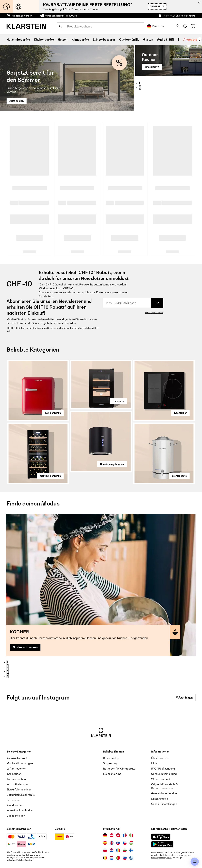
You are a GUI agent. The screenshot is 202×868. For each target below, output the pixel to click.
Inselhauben (14, 755)
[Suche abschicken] (61, 26)
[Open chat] (195, 862)
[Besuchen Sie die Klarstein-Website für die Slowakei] (118, 824)
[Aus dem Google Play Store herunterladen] (162, 826)
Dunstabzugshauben (112, 464)
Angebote (190, 40)
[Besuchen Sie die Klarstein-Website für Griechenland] (131, 840)
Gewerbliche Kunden (164, 775)
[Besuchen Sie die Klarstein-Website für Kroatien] (112, 832)
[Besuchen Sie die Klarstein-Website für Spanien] (105, 824)
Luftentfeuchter (16, 750)
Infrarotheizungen (18, 766)
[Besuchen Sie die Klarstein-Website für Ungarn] (131, 824)
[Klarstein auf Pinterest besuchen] (41, 861)
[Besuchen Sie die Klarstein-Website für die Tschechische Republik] (125, 824)
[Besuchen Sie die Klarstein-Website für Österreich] (112, 817)
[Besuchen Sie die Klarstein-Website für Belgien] (105, 840)
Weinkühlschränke (50, 476)
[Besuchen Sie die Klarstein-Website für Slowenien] (125, 840)
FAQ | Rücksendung (163, 750)
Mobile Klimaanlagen (20, 745)
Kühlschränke (53, 413)
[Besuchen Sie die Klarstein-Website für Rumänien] (118, 832)
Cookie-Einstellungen (164, 786)
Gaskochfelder (16, 797)
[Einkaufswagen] (193, 26)
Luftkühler (13, 782)
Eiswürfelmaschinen (19, 771)
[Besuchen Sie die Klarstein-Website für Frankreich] (125, 817)
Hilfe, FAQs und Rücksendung (180, 16)
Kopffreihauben (16, 761)
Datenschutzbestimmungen (175, 837)
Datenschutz (68, 861)
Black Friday (111, 740)
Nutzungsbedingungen (161, 839)
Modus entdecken (26, 574)
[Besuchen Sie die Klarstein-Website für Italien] (131, 817)
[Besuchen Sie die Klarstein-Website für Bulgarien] (125, 832)
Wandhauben (15, 787)
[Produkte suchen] (101, 26)
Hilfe (154, 745)
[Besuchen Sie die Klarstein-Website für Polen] (105, 832)
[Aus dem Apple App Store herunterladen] (161, 818)
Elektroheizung (112, 755)
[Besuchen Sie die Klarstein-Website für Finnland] (131, 832)
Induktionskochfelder (19, 792)
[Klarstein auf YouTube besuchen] (31, 861)
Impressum (99, 861)
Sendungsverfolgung (164, 755)
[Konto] (178, 26)
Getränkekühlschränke (21, 776)
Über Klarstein (160, 740)
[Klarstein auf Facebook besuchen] (20, 861)
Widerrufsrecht (161, 761)
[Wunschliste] (185, 26)
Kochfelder (180, 413)
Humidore (118, 401)
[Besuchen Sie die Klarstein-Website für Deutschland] (105, 817)
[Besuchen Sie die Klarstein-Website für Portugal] (118, 840)
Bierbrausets (179, 476)
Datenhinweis (159, 780)
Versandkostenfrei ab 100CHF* (62, 16)
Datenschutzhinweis (154, 313)
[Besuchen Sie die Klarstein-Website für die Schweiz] (118, 817)
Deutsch (155, 26)
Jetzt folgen (186, 679)
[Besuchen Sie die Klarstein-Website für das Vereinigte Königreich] (112, 824)
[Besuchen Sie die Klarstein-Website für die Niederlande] (112, 840)
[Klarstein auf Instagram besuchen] (10, 861)
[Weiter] (200, 40)
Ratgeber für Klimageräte (119, 750)
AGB (84, 861)
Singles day (110, 745)
